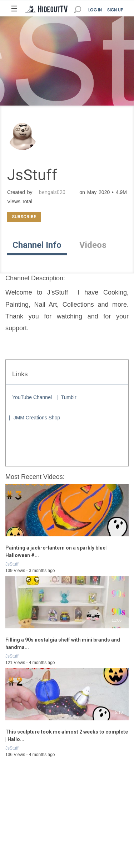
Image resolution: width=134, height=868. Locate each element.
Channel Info (37, 245)
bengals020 (52, 192)
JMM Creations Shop (37, 418)
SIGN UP (115, 10)
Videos (93, 245)
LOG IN (95, 10)
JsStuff (12, 564)
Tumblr (69, 397)
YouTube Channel (32, 397)
